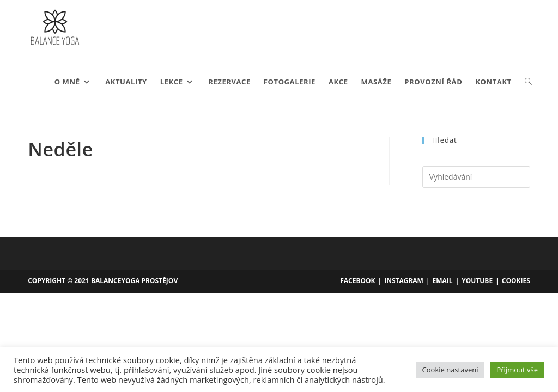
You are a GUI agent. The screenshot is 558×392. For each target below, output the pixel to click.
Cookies (516, 281)
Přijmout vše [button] (517, 370)
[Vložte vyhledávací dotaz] (476, 177)
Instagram (404, 281)
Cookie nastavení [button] (450, 370)
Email (443, 281)
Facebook (357, 281)
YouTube (477, 281)
